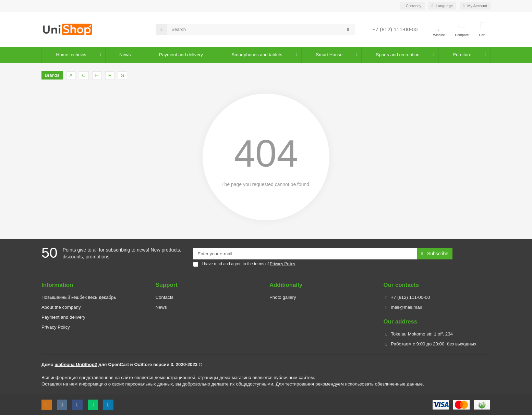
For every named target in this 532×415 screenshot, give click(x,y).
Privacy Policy (56, 327)
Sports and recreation (398, 55)
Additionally (286, 285)
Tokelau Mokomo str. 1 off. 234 (422, 334)
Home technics (71, 55)
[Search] (261, 29)
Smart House (329, 55)
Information (57, 285)
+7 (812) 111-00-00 (395, 29)
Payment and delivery (63, 317)
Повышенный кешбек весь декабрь (79, 297)
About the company (61, 307)
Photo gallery (283, 297)
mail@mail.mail (406, 307)
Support (167, 285)
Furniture (462, 55)
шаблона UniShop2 (76, 364)
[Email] (305, 254)
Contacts (165, 297)
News (125, 55)
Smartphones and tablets (257, 55)
